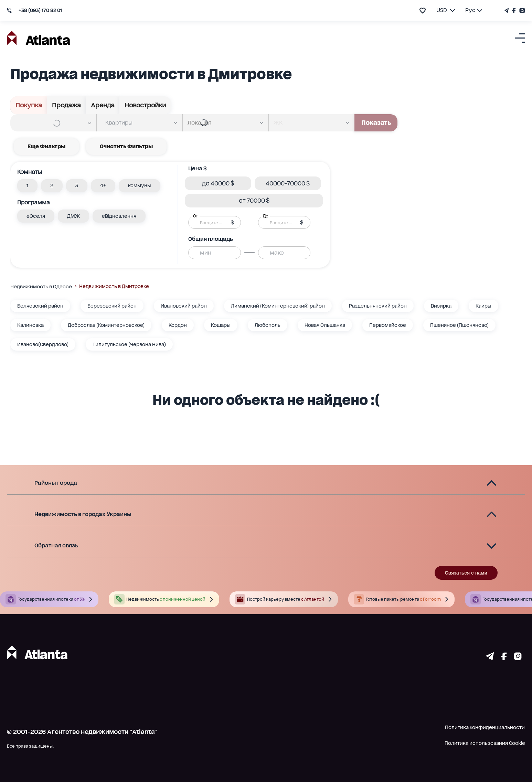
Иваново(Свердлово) (43, 344)
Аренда (103, 105)
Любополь (268, 325)
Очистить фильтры (126, 147)
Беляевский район (40, 306)
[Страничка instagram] (518, 658)
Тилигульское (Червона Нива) (129, 344)
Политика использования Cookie (485, 743)
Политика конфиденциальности (485, 727)
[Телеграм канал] (507, 10)
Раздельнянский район (378, 306)
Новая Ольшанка (325, 325)
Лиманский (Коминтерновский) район (278, 306)
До (266, 216)
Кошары (221, 325)
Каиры (483, 306)
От (195, 216)
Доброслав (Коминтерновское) (106, 325)
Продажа (66, 105)
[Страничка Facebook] (514, 10)
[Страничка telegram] (490, 658)
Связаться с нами (466, 573)
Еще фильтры (46, 147)
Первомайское (388, 325)
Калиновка (30, 325)
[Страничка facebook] (504, 658)
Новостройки (145, 105)
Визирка (441, 306)
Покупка (29, 105)
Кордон (178, 325)
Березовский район (112, 306)
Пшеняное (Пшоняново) (459, 325)
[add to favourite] (423, 10)
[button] (27, 186)
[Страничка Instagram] (521, 10)
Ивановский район (184, 306)
